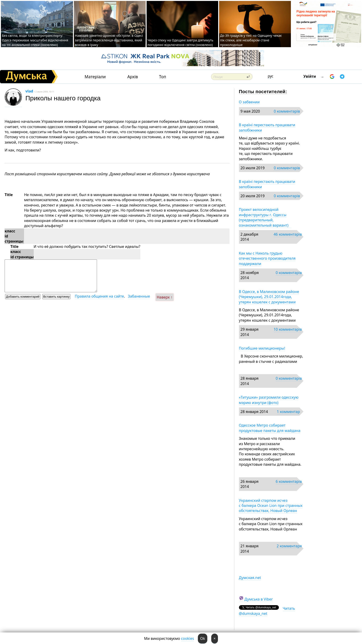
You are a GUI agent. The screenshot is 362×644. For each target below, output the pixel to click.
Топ (163, 77)
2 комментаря (289, 546)
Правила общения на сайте (99, 296)
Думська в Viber (259, 599)
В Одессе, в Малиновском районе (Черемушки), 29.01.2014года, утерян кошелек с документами (269, 297)
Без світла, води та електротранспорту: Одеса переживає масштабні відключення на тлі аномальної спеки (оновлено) (35, 40)
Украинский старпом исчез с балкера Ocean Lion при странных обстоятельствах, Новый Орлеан (271, 506)
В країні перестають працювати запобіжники (267, 127)
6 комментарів (289, 481)
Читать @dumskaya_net (267, 611)
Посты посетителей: (263, 92)
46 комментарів (288, 234)
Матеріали (95, 77)
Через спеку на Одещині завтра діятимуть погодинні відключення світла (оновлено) (180, 42)
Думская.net (250, 578)
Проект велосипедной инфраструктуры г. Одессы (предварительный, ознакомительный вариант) (265, 217)
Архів (133, 77)
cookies (187, 638)
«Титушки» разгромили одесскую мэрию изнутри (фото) (269, 400)
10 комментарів (288, 329)
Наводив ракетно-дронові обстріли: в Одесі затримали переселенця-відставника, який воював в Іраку (109, 40)
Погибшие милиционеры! (262, 348)
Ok (203, 638)
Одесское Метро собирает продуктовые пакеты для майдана (270, 428)
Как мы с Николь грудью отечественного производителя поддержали (267, 258)
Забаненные (139, 296)
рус (270, 76)
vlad (29, 91)
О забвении (249, 102)
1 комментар (288, 412)
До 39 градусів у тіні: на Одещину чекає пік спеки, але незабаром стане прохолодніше (251, 40)
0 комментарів (287, 111)
